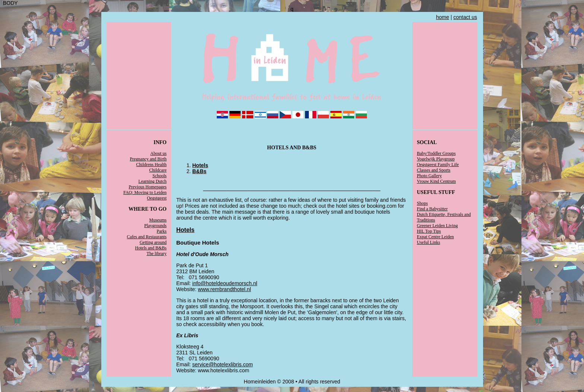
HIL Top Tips (429, 231)
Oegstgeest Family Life (438, 165)
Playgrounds (155, 226)
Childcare (158, 170)
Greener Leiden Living (437, 226)
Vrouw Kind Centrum (436, 181)
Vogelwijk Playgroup (436, 159)
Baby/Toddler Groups (436, 153)
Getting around (153, 242)
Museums (158, 220)
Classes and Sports (434, 170)
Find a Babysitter (432, 209)
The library (157, 254)
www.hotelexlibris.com (223, 370)
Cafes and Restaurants (147, 237)
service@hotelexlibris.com (223, 364)
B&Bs (199, 171)
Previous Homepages (148, 187)
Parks (162, 231)
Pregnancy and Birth (148, 159)
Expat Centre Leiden (435, 237)
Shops (422, 203)
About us (159, 153)
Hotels (200, 165)
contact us (465, 17)
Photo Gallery (429, 176)
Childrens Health (152, 165)
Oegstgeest (157, 198)
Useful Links (428, 242)
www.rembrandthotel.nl (224, 289)
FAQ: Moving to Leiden (145, 192)
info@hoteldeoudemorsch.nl (225, 283)
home (443, 17)
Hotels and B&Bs (151, 248)
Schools (159, 176)
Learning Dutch (153, 181)
